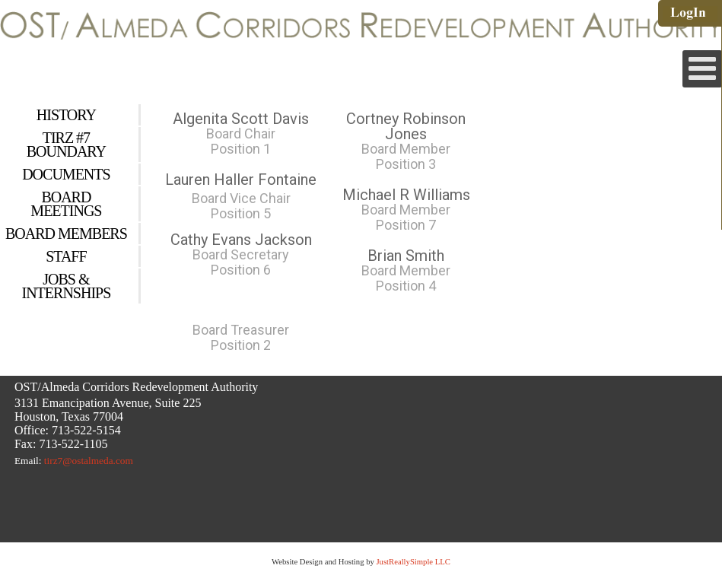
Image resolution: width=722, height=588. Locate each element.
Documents (66, 174)
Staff (66, 256)
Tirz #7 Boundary (66, 145)
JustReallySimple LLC (412, 562)
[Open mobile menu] (702, 69)
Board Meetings (66, 204)
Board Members (66, 234)
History (66, 115)
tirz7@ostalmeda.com (89, 461)
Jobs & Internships (67, 286)
